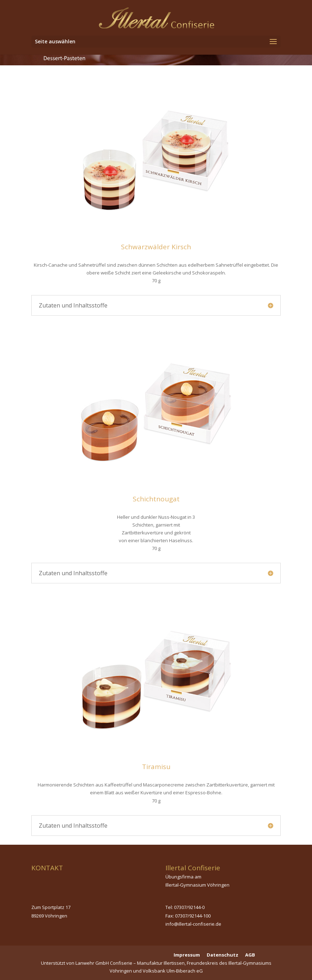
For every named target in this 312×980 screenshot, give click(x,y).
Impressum (187, 955)
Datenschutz (223, 955)
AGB (250, 955)
